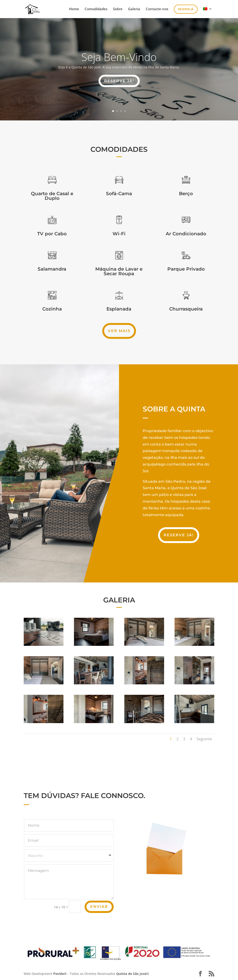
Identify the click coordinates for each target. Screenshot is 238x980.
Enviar (99, 907)
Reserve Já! (179, 535)
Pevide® (60, 974)
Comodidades (96, 9)
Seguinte (204, 739)
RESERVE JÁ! (119, 81)
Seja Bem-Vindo (119, 57)
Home (74, 9)
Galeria (134, 9)
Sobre (118, 9)
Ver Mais (119, 331)
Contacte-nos (157, 9)
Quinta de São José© (133, 974)
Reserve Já (186, 9)
